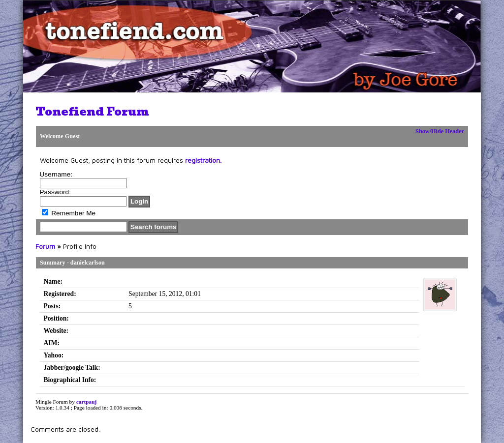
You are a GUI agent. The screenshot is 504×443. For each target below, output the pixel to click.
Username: (56, 174)
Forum (45, 246)
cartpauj (87, 402)
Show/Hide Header (440, 131)
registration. (203, 160)
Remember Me (69, 213)
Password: (55, 192)
